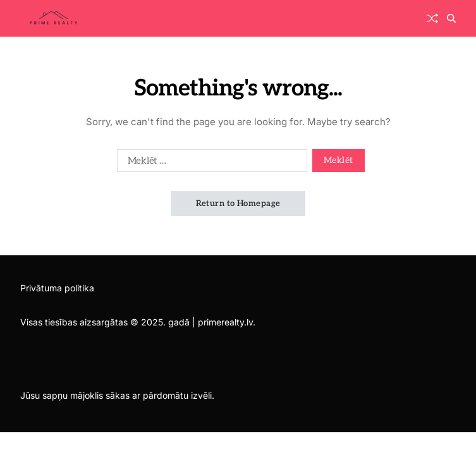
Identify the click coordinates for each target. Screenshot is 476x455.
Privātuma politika (57, 288)
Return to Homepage (238, 203)
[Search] (451, 18)
